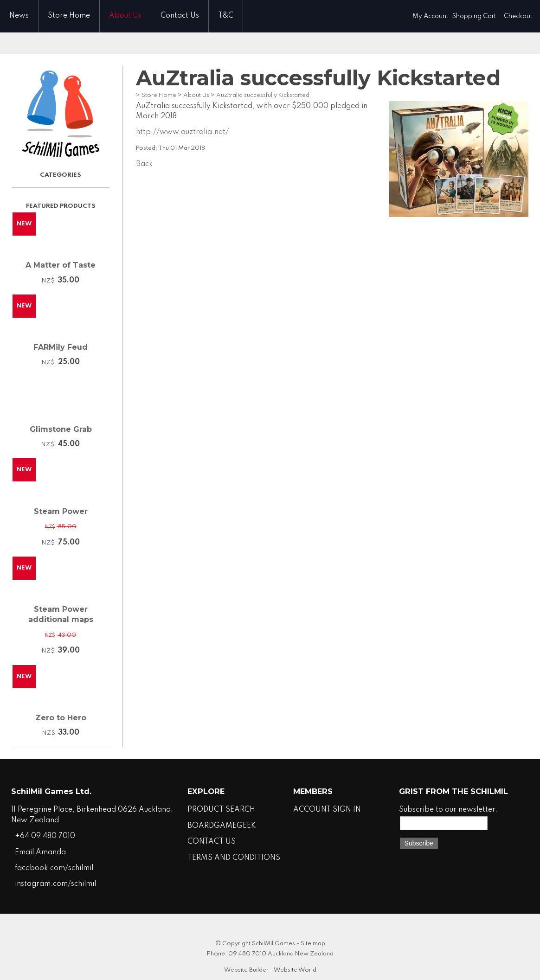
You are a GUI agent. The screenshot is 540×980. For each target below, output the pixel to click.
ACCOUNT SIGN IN (327, 810)
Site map (313, 944)
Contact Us (180, 16)
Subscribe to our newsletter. (448, 810)
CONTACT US (212, 842)
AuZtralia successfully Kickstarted (263, 95)
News (19, 16)
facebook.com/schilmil (54, 868)
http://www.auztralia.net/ (182, 132)
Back (144, 164)
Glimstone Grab (61, 429)
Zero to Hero (61, 718)
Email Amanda (40, 852)
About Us (125, 16)
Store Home (69, 16)
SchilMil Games (273, 944)
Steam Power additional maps (61, 614)
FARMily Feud (61, 347)
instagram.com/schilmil (55, 884)
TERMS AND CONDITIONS (234, 858)
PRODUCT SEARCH (221, 810)
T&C (226, 16)
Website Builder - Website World (270, 970)
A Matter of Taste (61, 265)
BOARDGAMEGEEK (222, 826)
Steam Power (61, 511)
